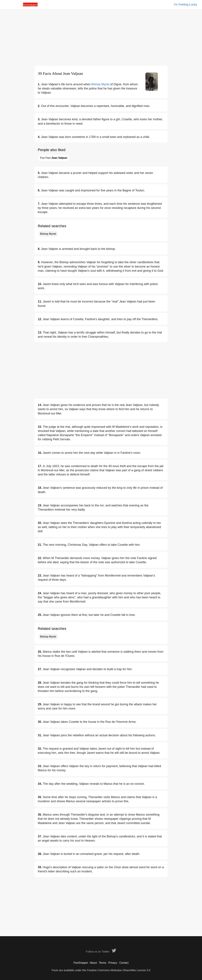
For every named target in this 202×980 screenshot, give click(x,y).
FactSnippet (81, 963)
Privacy (113, 963)
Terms (102, 963)
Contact (124, 963)
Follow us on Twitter (101, 952)
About (93, 963)
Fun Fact (54, 158)
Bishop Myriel (100, 84)
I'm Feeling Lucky (186, 4)
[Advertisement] (101, 37)
